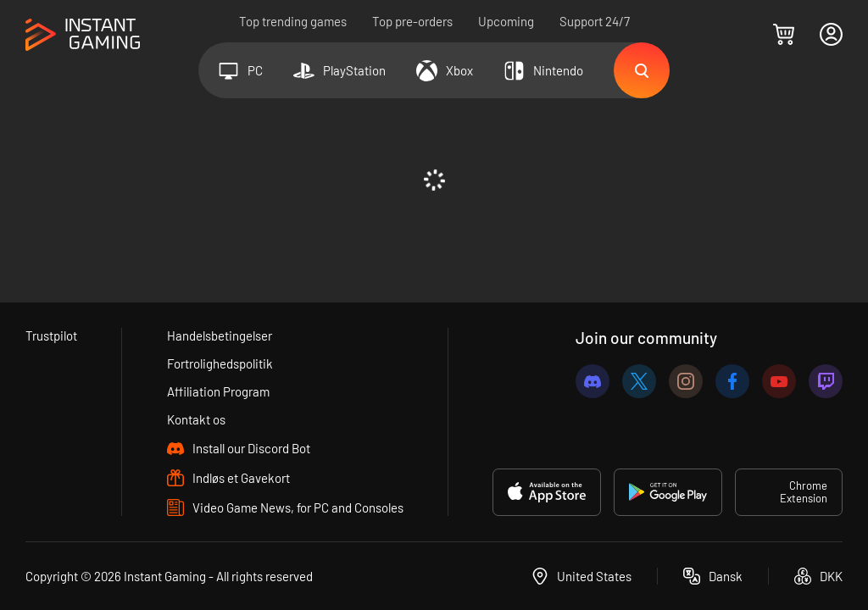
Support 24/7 (595, 21)
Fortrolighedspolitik (220, 363)
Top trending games (293, 21)
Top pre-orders (412, 21)
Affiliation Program (218, 391)
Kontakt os (196, 419)
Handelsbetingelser (220, 335)
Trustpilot (51, 335)
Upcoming (506, 21)
